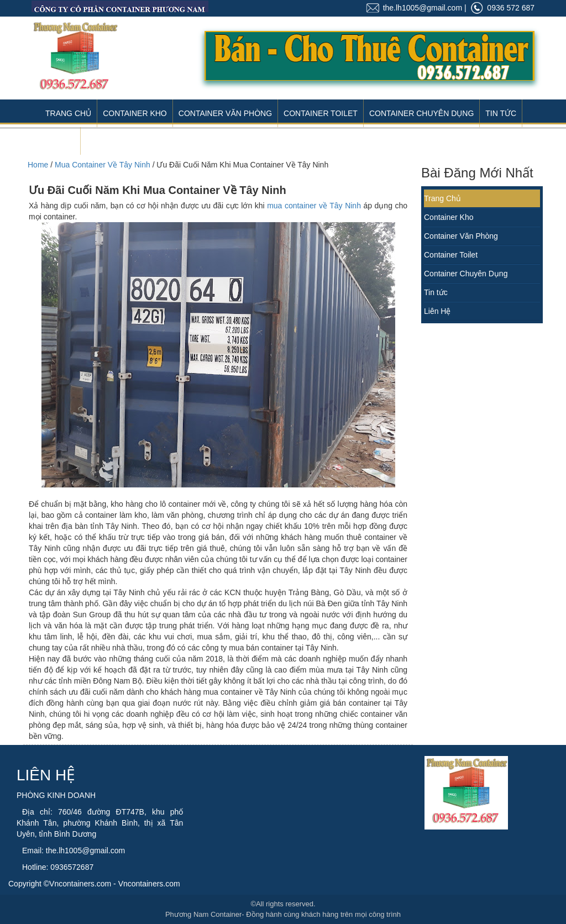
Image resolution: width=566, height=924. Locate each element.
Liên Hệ (60, 141)
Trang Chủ (68, 113)
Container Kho (135, 113)
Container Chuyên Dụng (421, 113)
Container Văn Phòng (225, 113)
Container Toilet (321, 113)
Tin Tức (501, 113)
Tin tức (436, 292)
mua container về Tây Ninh (314, 206)
